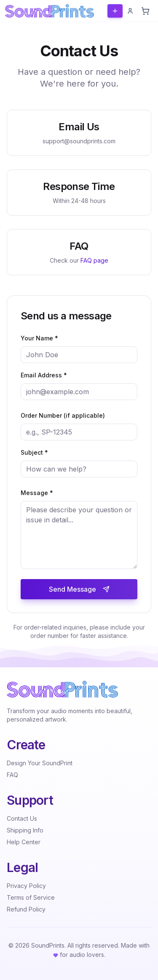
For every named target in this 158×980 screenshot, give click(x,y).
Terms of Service (31, 897)
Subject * (34, 452)
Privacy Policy (26, 886)
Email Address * (44, 375)
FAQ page (94, 260)
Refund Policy (26, 909)
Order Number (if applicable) (63, 415)
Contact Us (22, 818)
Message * (37, 493)
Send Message (79, 589)
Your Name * (39, 338)
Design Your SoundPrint (40, 763)
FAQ (12, 775)
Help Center (24, 842)
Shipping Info (25, 830)
